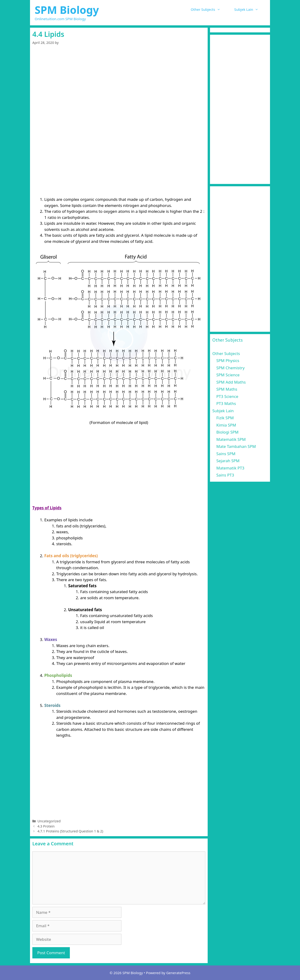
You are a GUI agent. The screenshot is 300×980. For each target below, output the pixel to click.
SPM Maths (227, 389)
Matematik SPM (231, 439)
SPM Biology (67, 10)
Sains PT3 (225, 475)
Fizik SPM (225, 418)
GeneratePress (178, 973)
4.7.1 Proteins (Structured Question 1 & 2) (70, 831)
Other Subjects (209, 9)
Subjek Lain (250, 9)
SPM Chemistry (231, 368)
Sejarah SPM (228, 461)
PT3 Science (227, 396)
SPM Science (228, 375)
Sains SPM (226, 454)
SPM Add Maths (231, 382)
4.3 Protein (46, 826)
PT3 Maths (226, 403)
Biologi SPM (227, 432)
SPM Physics (228, 360)
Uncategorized (49, 821)
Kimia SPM (226, 425)
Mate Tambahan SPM (236, 446)
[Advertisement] (119, 86)
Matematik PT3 (230, 468)
